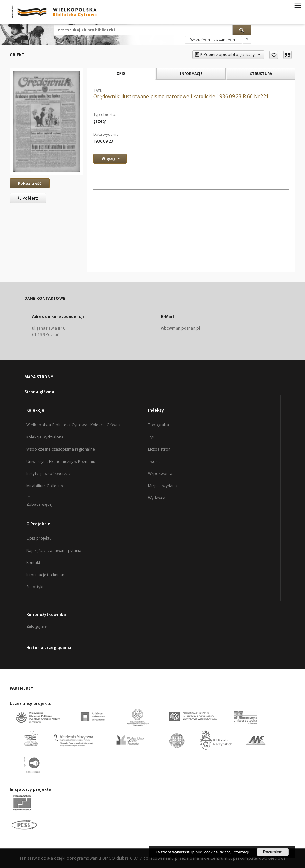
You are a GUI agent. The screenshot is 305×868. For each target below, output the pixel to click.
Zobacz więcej (40, 504)
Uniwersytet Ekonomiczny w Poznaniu (61, 461)
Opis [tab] (121, 74)
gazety (99, 121)
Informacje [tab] (191, 74)
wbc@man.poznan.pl (181, 328)
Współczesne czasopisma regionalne (61, 449)
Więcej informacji (235, 852)
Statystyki (35, 587)
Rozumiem (273, 852)
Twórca (155, 461)
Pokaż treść (30, 183)
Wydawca (157, 498)
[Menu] (298, 5)
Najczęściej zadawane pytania (54, 550)
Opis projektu (39, 538)
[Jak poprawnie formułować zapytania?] (247, 40)
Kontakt (33, 563)
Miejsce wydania (163, 486)
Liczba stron (159, 449)
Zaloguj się (37, 626)
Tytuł (152, 437)
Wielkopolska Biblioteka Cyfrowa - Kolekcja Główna (74, 425)
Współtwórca (160, 474)
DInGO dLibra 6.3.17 (122, 858)
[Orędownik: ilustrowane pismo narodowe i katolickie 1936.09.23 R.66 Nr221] (46, 121)
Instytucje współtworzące (49, 474)
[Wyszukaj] (242, 30)
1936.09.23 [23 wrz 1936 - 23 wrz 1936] (103, 141)
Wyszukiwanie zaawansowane (214, 40)
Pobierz (26, 198)
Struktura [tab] (261, 74)
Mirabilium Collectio (45, 486)
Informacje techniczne (47, 575)
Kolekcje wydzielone (45, 437)
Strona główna (39, 392)
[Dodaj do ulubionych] (274, 55)
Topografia (158, 425)
